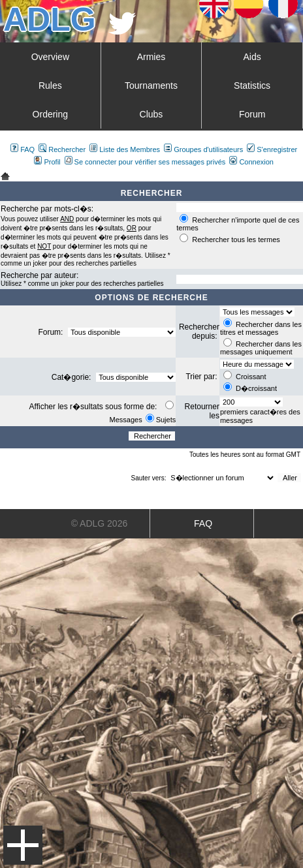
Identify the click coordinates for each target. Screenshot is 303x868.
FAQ (23, 149)
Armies (151, 57)
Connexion (251, 162)
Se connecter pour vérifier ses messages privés (145, 162)
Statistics (252, 85)
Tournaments (151, 85)
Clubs (151, 114)
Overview (50, 57)
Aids (252, 57)
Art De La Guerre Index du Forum (5, 176)
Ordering (50, 114)
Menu (23, 845)
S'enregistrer (272, 149)
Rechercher (62, 149)
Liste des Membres (125, 149)
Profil (47, 162)
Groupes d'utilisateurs (203, 149)
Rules (50, 85)
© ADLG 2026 (100, 523)
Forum (252, 114)
